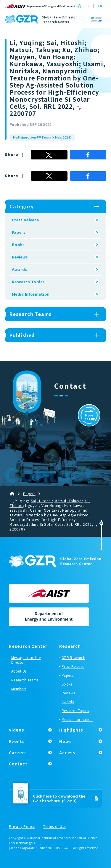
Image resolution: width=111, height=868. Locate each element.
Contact (18, 764)
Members (19, 689)
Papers (19, 232)
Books (18, 244)
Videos (17, 730)
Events (17, 741)
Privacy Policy (22, 827)
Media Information (31, 294)
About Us (19, 671)
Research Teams (25, 680)
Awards (20, 269)
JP (88, 6)
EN (100, 6)
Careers (18, 752)
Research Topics (28, 282)
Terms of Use (55, 827)
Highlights (71, 730)
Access (67, 752)
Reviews (20, 257)
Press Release (25, 220)
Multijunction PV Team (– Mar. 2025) (42, 137)
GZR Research (73, 658)
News (65, 741)
